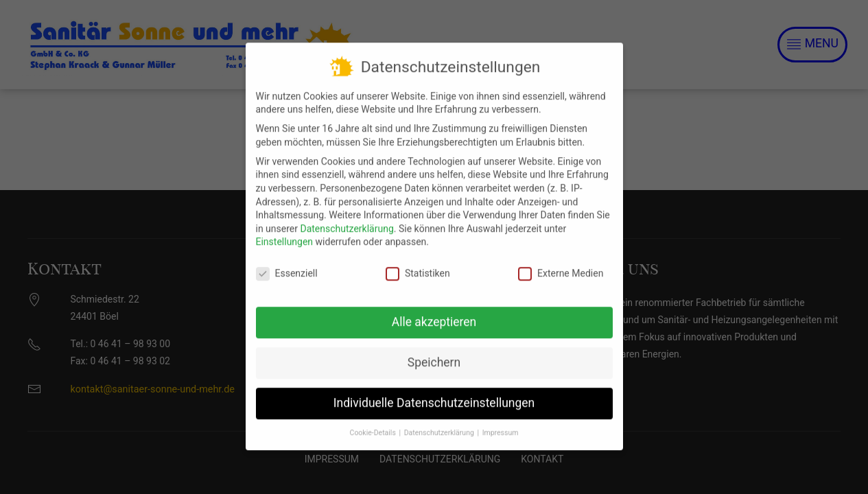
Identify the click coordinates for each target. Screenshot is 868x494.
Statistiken (418, 264)
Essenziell (287, 264)
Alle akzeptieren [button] (434, 313)
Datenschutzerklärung (347, 219)
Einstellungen (285, 233)
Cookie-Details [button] (374, 423)
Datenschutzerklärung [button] (440, 423)
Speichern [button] (434, 353)
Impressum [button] (501, 423)
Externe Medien (561, 264)
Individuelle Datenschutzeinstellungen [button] (434, 394)
